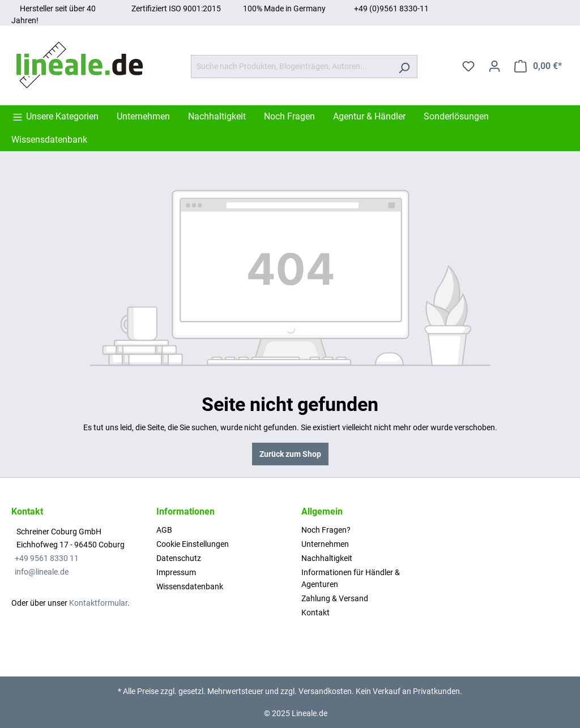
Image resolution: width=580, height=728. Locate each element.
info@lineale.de (42, 572)
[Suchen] (404, 67)
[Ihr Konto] (494, 66)
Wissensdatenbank (190, 586)
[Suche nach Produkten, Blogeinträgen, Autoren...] (291, 67)
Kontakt (315, 613)
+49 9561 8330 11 (47, 558)
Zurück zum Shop (290, 454)
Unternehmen (325, 544)
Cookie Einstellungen (193, 544)
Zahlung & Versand (335, 598)
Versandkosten (325, 691)
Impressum (176, 572)
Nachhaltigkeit (327, 558)
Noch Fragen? (326, 530)
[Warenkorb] (538, 66)
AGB (164, 530)
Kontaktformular (98, 603)
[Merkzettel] (468, 66)
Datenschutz (179, 558)
